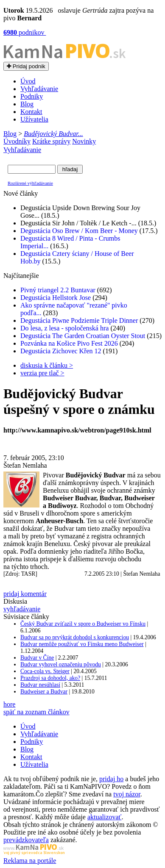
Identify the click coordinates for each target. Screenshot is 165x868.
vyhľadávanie (22, 609)
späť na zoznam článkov (36, 712)
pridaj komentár (25, 594)
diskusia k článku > (47, 365)
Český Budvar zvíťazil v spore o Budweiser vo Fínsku (83, 624)
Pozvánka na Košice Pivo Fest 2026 (69, 343)
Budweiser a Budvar (44, 692)
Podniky (32, 96)
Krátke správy (51, 141)
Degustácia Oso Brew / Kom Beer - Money (79, 231)
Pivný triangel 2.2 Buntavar (58, 290)
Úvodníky (17, 141)
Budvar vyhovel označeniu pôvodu (61, 664)
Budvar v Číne (37, 658)
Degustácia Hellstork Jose (56, 298)
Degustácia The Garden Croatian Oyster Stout (83, 336)
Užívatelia (34, 119)
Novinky (84, 141)
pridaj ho (111, 779)
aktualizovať (105, 817)
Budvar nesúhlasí (40, 685)
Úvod (28, 81)
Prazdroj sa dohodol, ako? (50, 678)
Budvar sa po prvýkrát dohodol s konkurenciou (75, 637)
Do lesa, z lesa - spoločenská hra (64, 328)
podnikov (25, 32)
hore (9, 704)
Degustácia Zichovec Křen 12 (61, 351)
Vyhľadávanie (39, 89)
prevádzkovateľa (26, 840)
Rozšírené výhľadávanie (30, 183)
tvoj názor (127, 794)
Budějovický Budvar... (53, 134)
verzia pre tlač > (42, 373)
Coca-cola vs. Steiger (45, 671)
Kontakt (31, 112)
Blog (27, 104)
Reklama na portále (30, 861)
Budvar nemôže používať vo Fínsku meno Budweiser (82, 644)
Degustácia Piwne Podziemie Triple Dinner (79, 320)
